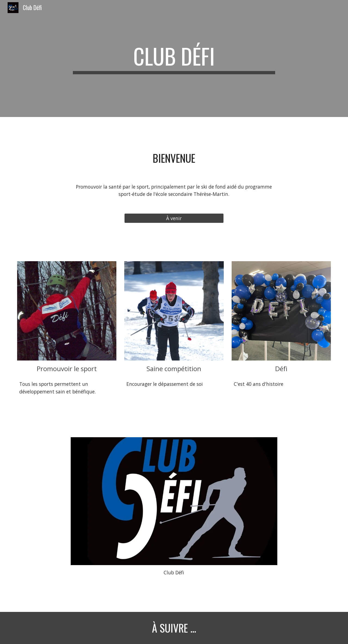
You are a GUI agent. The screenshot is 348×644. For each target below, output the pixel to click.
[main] (174, 58)
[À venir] (174, 218)
